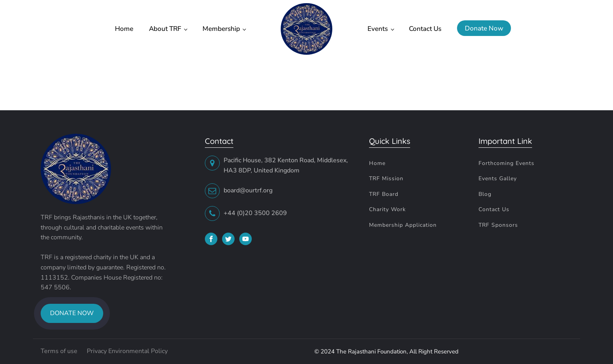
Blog (485, 194)
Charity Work (387, 209)
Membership (221, 29)
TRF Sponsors (498, 225)
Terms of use (60, 351)
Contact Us (425, 29)
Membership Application (403, 225)
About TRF (165, 29)
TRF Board (384, 194)
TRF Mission (386, 178)
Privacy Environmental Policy (127, 351)
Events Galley (498, 178)
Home (124, 29)
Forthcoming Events (506, 163)
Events (378, 29)
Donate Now (484, 28)
